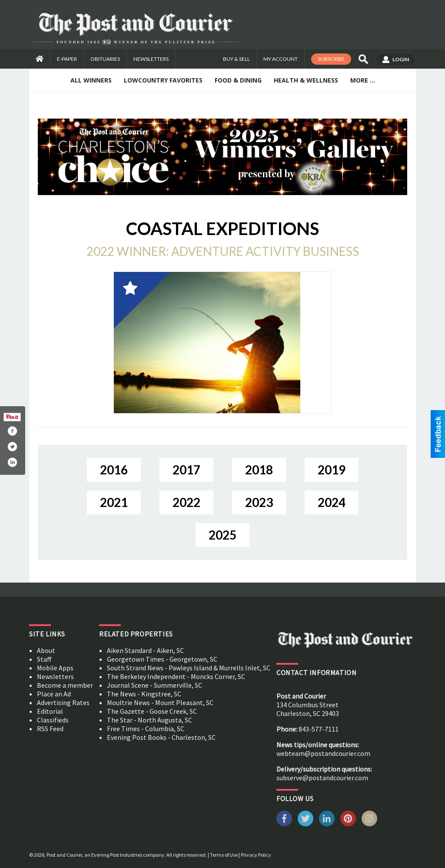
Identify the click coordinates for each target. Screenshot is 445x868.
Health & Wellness (306, 80)
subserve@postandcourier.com (322, 778)
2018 (259, 470)
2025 (222, 535)
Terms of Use (224, 855)
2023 (259, 502)
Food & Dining (238, 80)
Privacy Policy (256, 855)
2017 (186, 470)
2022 (186, 502)
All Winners (91, 80)
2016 (114, 470)
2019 (332, 470)
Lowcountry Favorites (163, 80)
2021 (114, 502)
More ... (363, 80)
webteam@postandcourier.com (323, 753)
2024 (332, 502)
